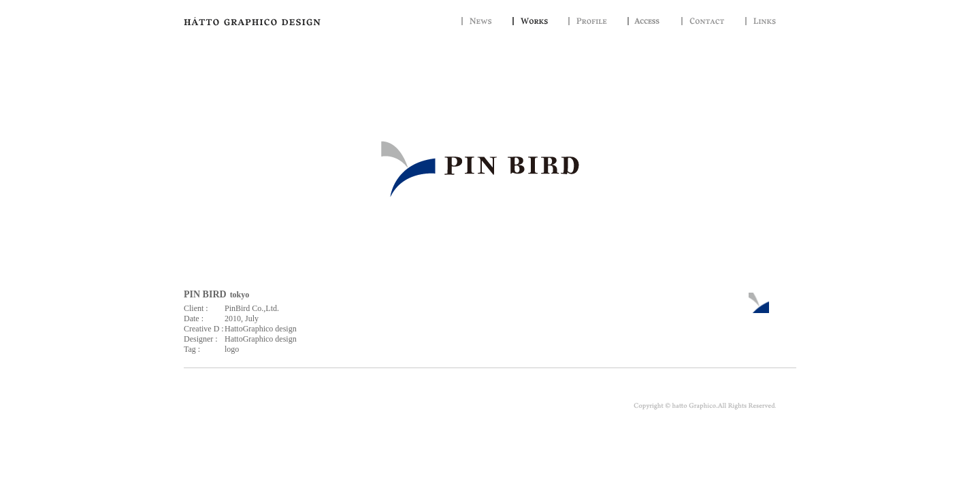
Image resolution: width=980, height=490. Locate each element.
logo (232, 349)
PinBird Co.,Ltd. (252, 308)
